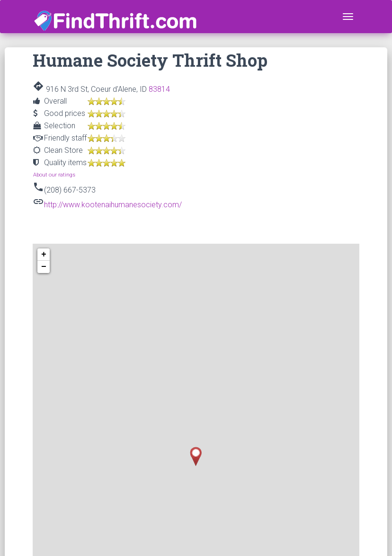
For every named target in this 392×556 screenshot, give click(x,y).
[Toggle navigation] (348, 17)
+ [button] (44, 255)
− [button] (44, 267)
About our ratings (54, 175)
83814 (159, 89)
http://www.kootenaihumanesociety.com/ (113, 205)
